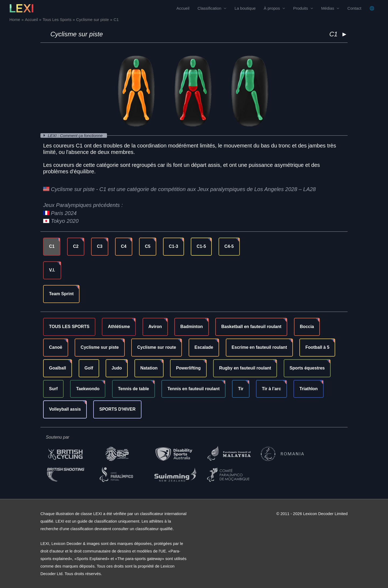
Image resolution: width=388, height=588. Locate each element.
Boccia (307, 327)
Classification (209, 8)
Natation (149, 368)
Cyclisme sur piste (77, 34)
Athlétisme (119, 327)
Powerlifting (188, 368)
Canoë (56, 347)
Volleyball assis (65, 409)
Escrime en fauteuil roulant (259, 347)
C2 (76, 246)
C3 (100, 246)
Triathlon (309, 389)
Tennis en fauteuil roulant (193, 389)
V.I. (52, 270)
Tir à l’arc (271, 389)
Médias (328, 8)
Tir (241, 389)
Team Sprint (61, 294)
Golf (89, 368)
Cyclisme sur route (157, 347)
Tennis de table (134, 389)
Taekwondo (88, 389)
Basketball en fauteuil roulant (251, 327)
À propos (272, 8)
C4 (124, 246)
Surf (53, 389)
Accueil (183, 8)
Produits (301, 8)
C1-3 (174, 246)
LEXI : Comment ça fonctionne (76, 135)
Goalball (58, 368)
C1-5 (201, 246)
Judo (117, 368)
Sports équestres (307, 368)
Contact (354, 8)
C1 (52, 246)
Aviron (155, 327)
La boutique (245, 8)
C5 (148, 246)
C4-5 (229, 246)
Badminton (192, 327)
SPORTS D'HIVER (117, 409)
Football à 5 (317, 347)
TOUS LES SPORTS (69, 327)
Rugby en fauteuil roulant (245, 368)
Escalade (204, 347)
